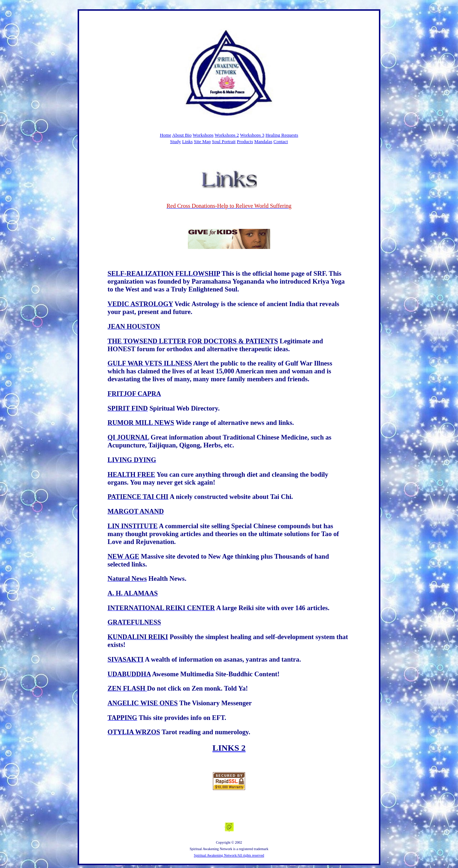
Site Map (202, 141)
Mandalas (263, 141)
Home (166, 135)
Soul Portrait (224, 141)
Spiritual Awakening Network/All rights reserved (229, 855)
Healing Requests (282, 135)
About (179, 135)
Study (175, 141)
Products (245, 141)
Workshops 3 (252, 135)
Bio (188, 135)
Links (187, 141)
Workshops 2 (227, 135)
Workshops (203, 135)
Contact (281, 141)
